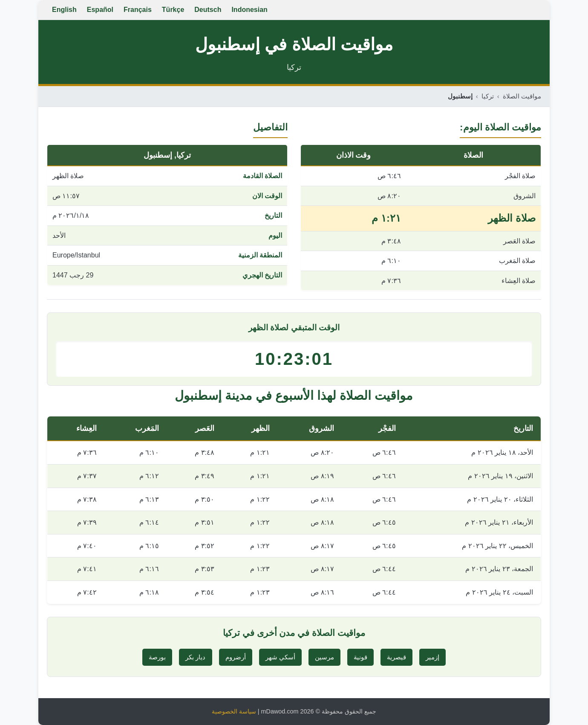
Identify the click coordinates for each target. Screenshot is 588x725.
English (64, 10)
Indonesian (249, 10)
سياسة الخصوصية (234, 711)
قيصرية (396, 657)
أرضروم (236, 657)
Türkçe (173, 10)
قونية (360, 657)
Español (100, 10)
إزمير (432, 657)
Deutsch (208, 10)
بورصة (157, 657)
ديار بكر (195, 657)
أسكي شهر (280, 657)
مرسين (324, 657)
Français (138, 10)
